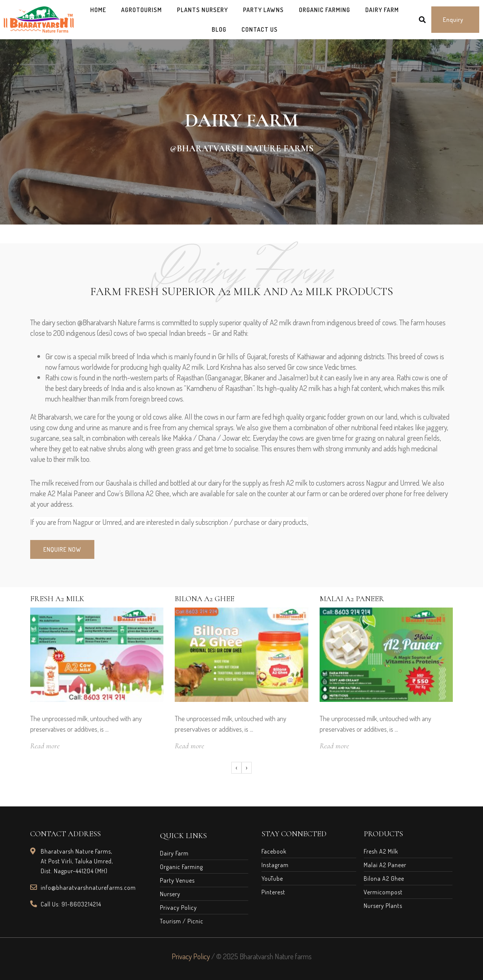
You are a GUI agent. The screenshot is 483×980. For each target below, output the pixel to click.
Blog (219, 29)
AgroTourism (142, 10)
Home (98, 10)
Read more (45, 746)
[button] (455, 20)
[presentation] (236, 768)
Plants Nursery (202, 10)
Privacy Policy (191, 956)
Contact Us (260, 29)
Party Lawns (263, 10)
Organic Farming (325, 10)
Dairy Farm (382, 10)
